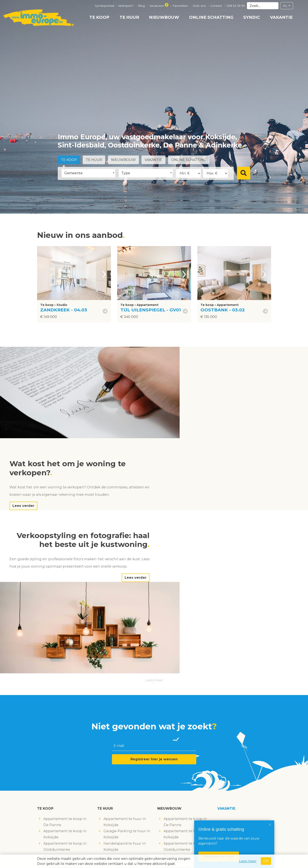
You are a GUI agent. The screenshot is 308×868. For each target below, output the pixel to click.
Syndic (252, 17)
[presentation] (104, 273)
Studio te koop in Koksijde (67, 762)
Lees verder (203, 422)
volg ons (47, 852)
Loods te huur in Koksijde (126, 712)
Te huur (129, 17)
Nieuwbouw (164, 17)
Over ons (200, 6)
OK (266, 861)
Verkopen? (126, 6)
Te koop (99, 17)
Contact (217, 6)
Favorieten (181, 6)
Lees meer (154, 536)
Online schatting (211, 17)
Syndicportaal (105, 6)
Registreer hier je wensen (154, 616)
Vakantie (281, 17)
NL (285, 6)
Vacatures (159, 5)
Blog (142, 6)
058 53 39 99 (236, 6)
